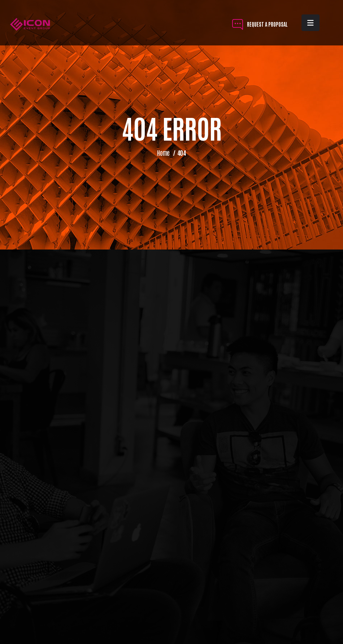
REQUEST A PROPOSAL (260, 24)
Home (163, 153)
